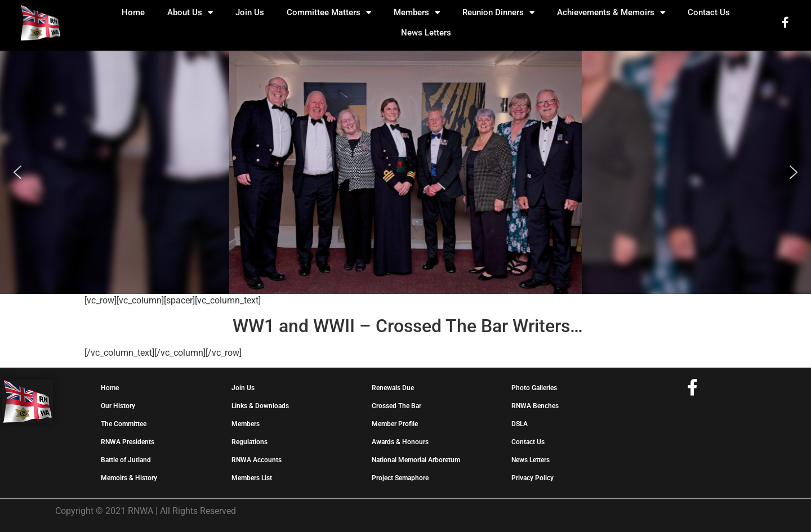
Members (417, 13)
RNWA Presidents (128, 442)
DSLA (520, 424)
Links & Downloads (260, 406)
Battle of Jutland (126, 460)
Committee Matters (329, 13)
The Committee (124, 424)
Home (133, 12)
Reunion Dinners (498, 13)
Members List (252, 478)
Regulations (249, 442)
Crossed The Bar (396, 406)
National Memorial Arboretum (416, 460)
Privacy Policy (533, 478)
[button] (17, 172)
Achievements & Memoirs (611, 13)
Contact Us (709, 12)
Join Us (250, 12)
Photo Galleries (534, 388)
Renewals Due (393, 388)
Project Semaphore (400, 478)
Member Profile (395, 424)
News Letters (426, 33)
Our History (118, 406)
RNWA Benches (535, 406)
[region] (405, 172)
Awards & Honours (400, 442)
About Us (190, 13)
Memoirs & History (129, 478)
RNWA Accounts (257, 460)
